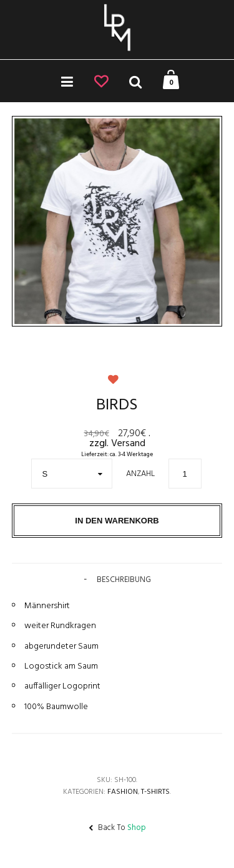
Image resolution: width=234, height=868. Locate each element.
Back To (117, 828)
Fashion (123, 792)
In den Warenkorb (117, 521)
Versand (128, 444)
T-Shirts (155, 792)
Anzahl (140, 474)
